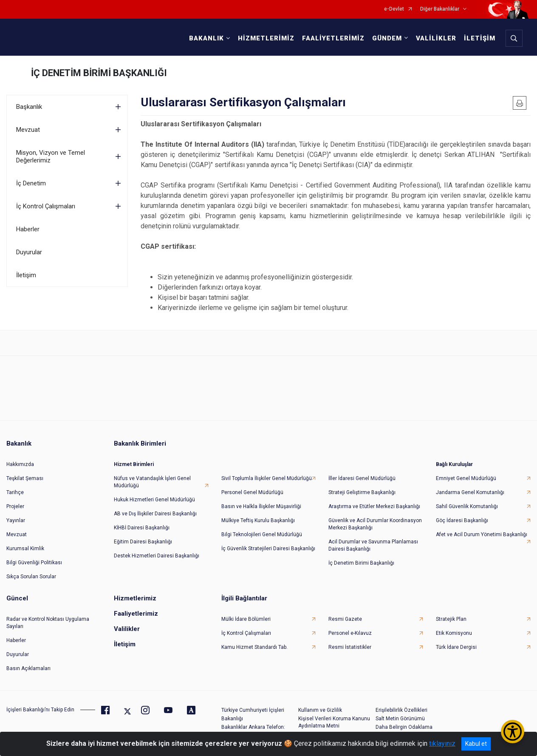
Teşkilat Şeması (25, 478)
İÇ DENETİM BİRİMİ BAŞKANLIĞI (99, 73)
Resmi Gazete (345, 619)
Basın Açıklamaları (28, 668)
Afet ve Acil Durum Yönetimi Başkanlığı (482, 534)
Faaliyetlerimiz (136, 614)
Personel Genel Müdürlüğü (252, 492)
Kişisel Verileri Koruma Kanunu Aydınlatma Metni (334, 722)
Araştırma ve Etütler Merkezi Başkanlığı (374, 506)
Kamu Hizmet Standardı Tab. (254, 647)
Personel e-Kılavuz (350, 633)
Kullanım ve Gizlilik (320, 710)
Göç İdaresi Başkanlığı (462, 520)
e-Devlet (394, 9)
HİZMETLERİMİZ (266, 38)
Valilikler (127, 629)
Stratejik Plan (451, 619)
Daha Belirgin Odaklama (404, 727)
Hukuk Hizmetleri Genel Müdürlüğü (154, 500)
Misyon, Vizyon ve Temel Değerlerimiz (51, 156)
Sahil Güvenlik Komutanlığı (467, 506)
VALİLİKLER (436, 38)
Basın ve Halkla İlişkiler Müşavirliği (261, 506)
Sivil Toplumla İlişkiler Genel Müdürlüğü (267, 478)
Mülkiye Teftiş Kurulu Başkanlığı (258, 520)
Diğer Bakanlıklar (440, 9)
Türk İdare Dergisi (456, 647)
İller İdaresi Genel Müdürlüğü (362, 478)
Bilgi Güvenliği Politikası (34, 563)
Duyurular (29, 252)
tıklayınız (442, 743)
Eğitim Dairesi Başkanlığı (143, 542)
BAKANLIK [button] (206, 38)
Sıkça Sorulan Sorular (31, 577)
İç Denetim (31, 183)
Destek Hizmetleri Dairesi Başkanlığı (157, 556)
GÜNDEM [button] (387, 38)
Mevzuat (28, 130)
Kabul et (476, 744)
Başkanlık (29, 107)
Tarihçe (15, 492)
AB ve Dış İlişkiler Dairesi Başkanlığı (155, 514)
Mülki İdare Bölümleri (246, 619)
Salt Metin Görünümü (400, 719)
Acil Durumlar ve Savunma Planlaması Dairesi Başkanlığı (373, 545)
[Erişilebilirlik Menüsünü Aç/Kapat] (513, 732)
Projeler (15, 506)
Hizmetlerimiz (135, 598)
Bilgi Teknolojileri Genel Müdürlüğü (262, 534)
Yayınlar (16, 520)
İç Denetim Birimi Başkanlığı (361, 563)
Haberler (28, 229)
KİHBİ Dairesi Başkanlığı (142, 528)
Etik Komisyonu (454, 633)
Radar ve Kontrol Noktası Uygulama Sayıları (48, 623)
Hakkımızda (20, 464)
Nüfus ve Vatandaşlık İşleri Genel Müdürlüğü (152, 482)
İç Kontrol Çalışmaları (46, 206)
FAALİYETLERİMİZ (333, 38)
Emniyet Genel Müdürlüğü (466, 478)
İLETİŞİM (480, 38)
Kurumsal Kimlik (25, 549)
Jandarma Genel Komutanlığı (470, 492)
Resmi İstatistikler (350, 647)
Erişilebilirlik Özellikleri (401, 710)
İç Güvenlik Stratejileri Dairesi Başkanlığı (268, 549)
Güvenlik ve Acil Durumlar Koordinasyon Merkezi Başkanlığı (375, 524)
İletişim (26, 275)
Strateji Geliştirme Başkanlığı (362, 492)
